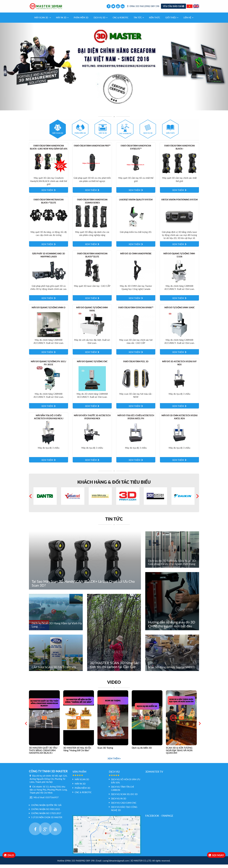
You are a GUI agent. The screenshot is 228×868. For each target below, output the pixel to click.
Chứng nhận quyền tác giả (46, 809)
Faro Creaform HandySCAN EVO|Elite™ (136, 151)
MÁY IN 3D (62, 21)
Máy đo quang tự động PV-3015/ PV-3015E (49, 367)
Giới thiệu (172, 21)
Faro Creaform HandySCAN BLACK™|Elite (92, 259)
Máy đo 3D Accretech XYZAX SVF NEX (179, 367)
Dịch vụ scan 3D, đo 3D (124, 798)
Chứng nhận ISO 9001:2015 (46, 813)
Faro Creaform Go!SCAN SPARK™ (136, 311)
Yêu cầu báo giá (173, 8)
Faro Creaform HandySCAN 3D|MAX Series (92, 205)
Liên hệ (188, 21)
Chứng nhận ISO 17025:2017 (46, 817)
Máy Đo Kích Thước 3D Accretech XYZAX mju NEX (92, 421)
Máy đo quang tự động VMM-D (49, 311)
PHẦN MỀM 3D (81, 21)
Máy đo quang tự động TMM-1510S (179, 259)
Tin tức (139, 21)
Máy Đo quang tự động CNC (92, 365)
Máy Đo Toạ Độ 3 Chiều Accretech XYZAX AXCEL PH (136, 421)
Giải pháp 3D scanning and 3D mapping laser (49, 259)
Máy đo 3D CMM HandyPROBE (136, 257)
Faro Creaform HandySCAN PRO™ (92, 149)
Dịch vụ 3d (101, 21)
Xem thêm (114, 762)
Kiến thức (155, 21)
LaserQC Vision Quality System (136, 203)
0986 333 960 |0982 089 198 (143, 8)
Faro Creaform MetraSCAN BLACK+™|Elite (49, 205)
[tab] (58, 133)
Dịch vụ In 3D (119, 802)
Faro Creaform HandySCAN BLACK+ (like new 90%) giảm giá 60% (49, 151)
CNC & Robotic (121, 21)
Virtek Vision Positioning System (179, 203)
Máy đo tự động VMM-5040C (180, 311)
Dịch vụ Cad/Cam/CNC (124, 806)
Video (114, 686)
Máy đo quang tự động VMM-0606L (92, 313)
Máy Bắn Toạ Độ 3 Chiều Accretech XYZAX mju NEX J (49, 421)
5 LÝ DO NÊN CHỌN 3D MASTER (47, 821)
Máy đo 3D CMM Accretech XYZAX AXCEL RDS (180, 421)
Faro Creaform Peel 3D (136, 365)
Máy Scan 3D (43, 21)
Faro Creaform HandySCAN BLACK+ (180, 151)
